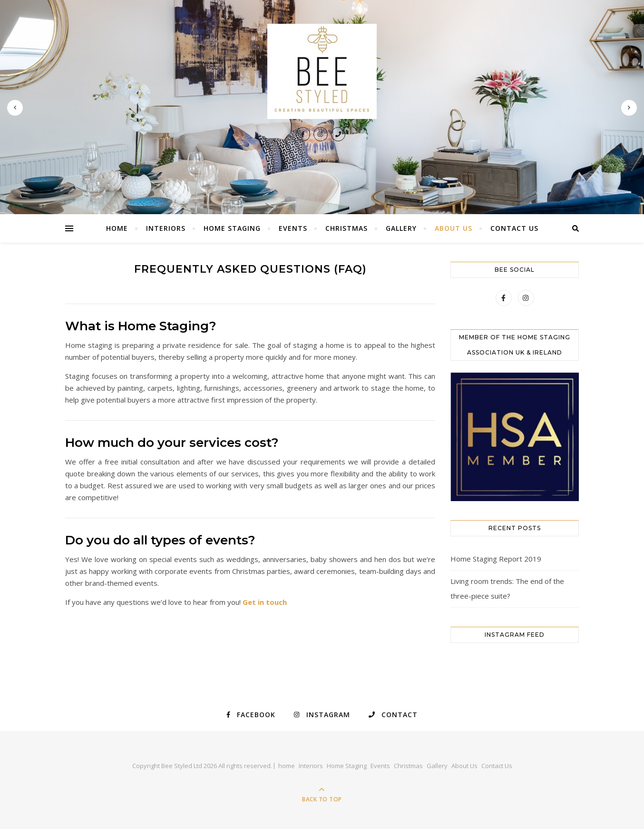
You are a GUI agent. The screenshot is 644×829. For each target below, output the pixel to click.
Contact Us (514, 228)
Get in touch (265, 602)
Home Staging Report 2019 (496, 559)
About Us (454, 228)
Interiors (166, 228)
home (117, 228)
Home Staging (232, 228)
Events (293, 228)
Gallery (401, 228)
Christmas (346, 228)
